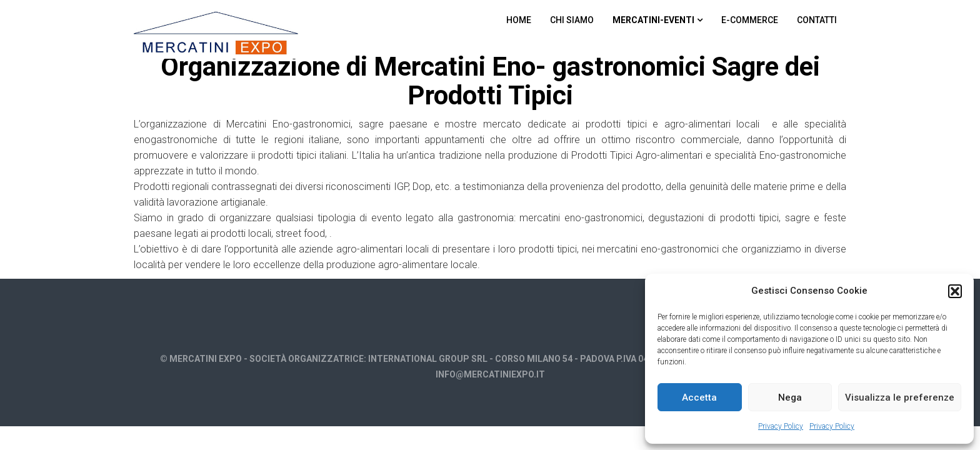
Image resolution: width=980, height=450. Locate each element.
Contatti (817, 20)
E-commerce (750, 20)
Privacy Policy (781, 426)
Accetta (699, 397)
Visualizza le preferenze (900, 397)
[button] (955, 291)
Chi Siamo (572, 20)
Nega (790, 397)
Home (519, 20)
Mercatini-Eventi (653, 20)
